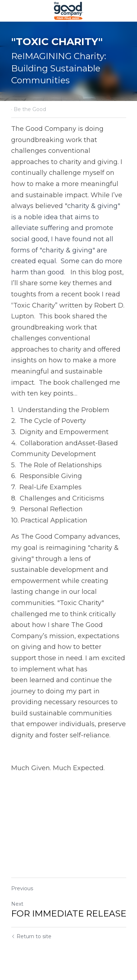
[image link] (68, 10)
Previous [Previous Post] (22, 888)
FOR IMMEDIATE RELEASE (69, 913)
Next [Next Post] (17, 904)
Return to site (31, 936)
